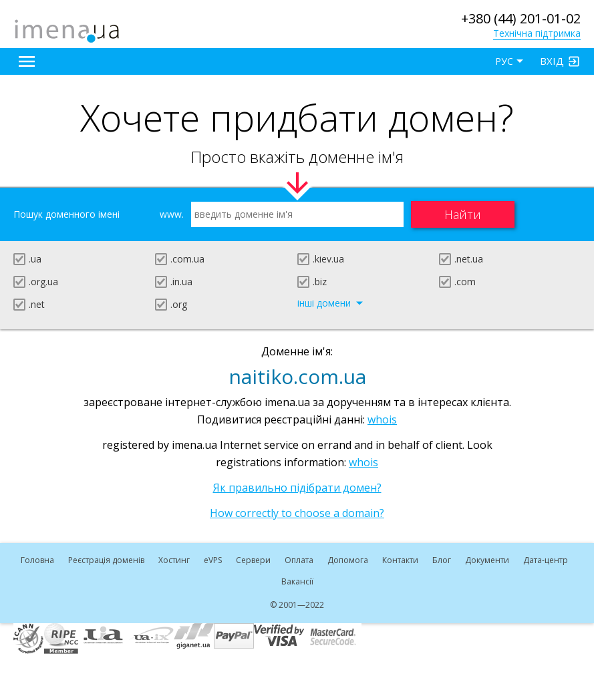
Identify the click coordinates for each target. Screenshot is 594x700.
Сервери (253, 560)
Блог (442, 560)
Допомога (348, 560)
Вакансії (297, 581)
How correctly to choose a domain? (297, 513)
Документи (487, 560)
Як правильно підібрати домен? (297, 488)
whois (382, 419)
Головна (37, 560)
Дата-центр (546, 560)
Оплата (299, 560)
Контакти (400, 560)
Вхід (552, 61)
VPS (213, 560)
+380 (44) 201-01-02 (521, 18)
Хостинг (174, 560)
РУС (504, 61)
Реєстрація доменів (106, 560)
